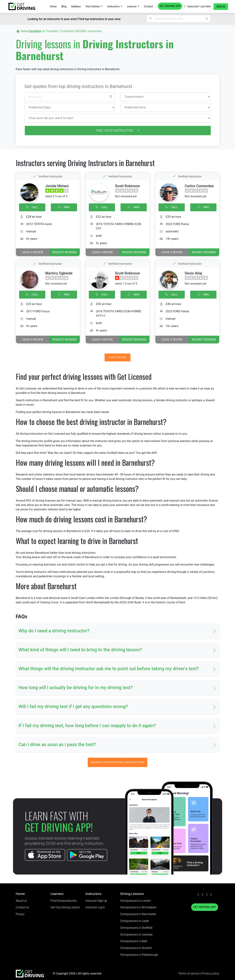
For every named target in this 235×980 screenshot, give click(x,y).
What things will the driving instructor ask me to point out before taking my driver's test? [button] (109, 669)
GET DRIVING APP (170, 6)
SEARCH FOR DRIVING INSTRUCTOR (117, 762)
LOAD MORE (118, 357)
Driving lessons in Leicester (136, 935)
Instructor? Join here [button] (199, 6)
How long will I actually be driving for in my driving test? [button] (76, 688)
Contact (149, 6)
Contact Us (22, 907)
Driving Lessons (132, 894)
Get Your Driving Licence (65, 907)
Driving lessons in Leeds (135, 921)
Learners (57, 894)
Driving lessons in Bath (134, 941)
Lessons (132, 6)
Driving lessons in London (136, 901)
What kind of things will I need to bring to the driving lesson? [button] (80, 650)
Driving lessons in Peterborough (139, 955)
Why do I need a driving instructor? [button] (54, 631)
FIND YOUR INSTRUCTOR (118, 131)
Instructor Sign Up (96, 901)
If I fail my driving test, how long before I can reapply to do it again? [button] (87, 726)
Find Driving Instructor (64, 901)
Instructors (114, 6)
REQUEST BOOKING (64, 252)
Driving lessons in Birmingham (139, 907)
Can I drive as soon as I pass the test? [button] (57, 745)
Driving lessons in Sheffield (136, 928)
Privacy (20, 914)
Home (53, 6)
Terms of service (189, 973)
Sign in (221, 7)
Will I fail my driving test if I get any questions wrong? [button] (73, 707)
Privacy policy (211, 973)
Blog (64, 6)
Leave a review (32, 252)
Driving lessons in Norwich (136, 948)
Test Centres (93, 6)
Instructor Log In (95, 907)
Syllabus (76, 6)
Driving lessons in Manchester (138, 914)
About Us (21, 901)
